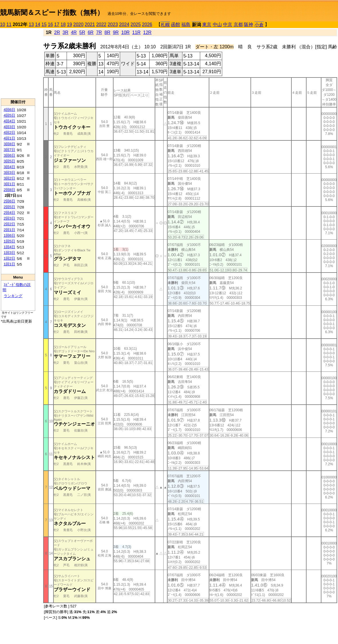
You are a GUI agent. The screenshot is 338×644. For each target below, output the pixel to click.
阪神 (248, 24)
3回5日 (9, 161)
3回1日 (9, 184)
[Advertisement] (18, 63)
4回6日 (9, 110)
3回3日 (9, 173)
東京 (207, 24)
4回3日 (9, 127)
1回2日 (9, 258)
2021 (90, 24)
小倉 (259, 25)
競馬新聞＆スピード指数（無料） (52, 12)
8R (107, 32)
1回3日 (9, 253)
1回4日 (9, 247)
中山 (217, 24)
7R (99, 32)
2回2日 (9, 224)
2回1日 (9, 230)
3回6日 (9, 155)
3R (65, 32)
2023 (113, 24)
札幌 (165, 25)
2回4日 (9, 213)
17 (57, 24)
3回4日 (9, 167)
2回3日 (9, 218)
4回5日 (9, 115)
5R (82, 32)
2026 (147, 24)
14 (38, 24)
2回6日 (9, 201)
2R (57, 32)
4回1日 (9, 138)
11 (9, 24)
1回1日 (9, 264)
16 (50, 24)
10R (125, 32)
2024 (124, 24)
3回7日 (9, 150)
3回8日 (9, 144)
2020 (78, 24)
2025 (136, 24)
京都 (238, 24)
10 (3, 24)
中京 (228, 24)
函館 (176, 24)
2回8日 (9, 190)
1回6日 (9, 235)
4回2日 (9, 133)
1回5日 (9, 241)
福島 (186, 24)
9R (116, 32)
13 (31, 24)
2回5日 (9, 207)
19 (69, 24)
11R (136, 32)
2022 (101, 24)
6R (91, 32)
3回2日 (9, 178)
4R (74, 32)
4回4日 (9, 121)
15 (44, 24)
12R (147, 32)
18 (63, 24)
